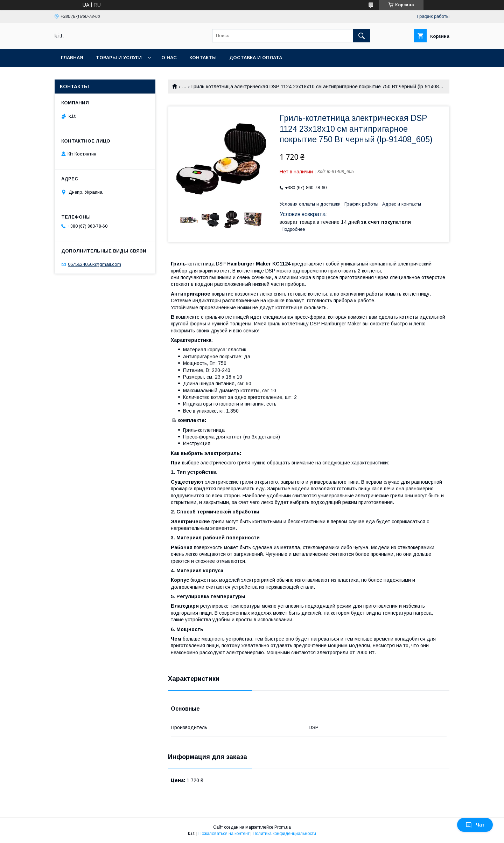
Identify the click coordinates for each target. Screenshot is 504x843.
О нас (169, 58)
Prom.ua (283, 827)
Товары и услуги (119, 58)
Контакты (203, 58)
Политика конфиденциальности (284, 834)
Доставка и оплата (256, 58)
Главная (72, 58)
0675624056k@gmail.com (94, 264)
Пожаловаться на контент (224, 834)
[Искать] (362, 36)
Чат (475, 825)
